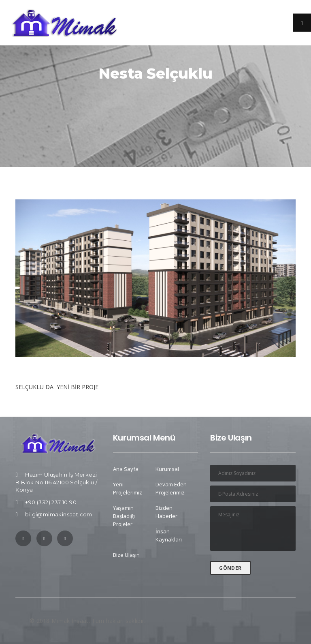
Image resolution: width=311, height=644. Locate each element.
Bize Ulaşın (126, 555)
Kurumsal (167, 469)
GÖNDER (230, 568)
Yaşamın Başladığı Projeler (124, 516)
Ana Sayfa (126, 469)
